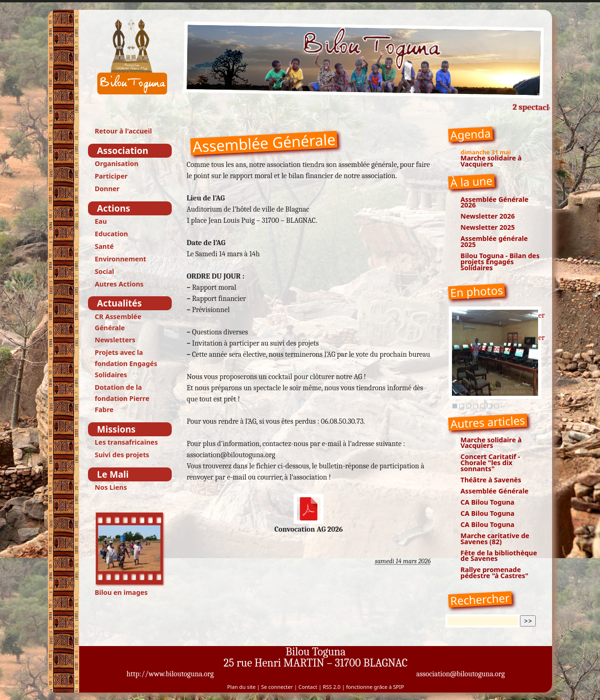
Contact (308, 687)
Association (122, 150)
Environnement (121, 259)
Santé (104, 246)
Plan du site (241, 687)
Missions (116, 429)
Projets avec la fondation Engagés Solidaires (126, 363)
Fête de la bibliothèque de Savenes (499, 556)
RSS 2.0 (332, 687)
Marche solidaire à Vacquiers (491, 161)
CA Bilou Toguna (487, 502)
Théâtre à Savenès (491, 480)
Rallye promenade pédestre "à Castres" (494, 573)
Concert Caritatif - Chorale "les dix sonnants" (490, 463)
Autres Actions (119, 284)
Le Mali (113, 474)
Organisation (117, 163)
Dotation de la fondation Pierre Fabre (122, 398)
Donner (107, 189)
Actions (113, 208)
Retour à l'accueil (124, 131)
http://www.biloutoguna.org (170, 674)
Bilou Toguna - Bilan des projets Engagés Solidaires (500, 262)
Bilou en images (130, 554)
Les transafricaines (127, 442)
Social (105, 271)
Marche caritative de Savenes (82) (495, 539)
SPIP (398, 687)
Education (111, 234)
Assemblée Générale (494, 491)
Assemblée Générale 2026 (494, 202)
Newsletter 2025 (488, 227)
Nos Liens (111, 487)
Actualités (119, 303)
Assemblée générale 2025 (494, 241)
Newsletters (115, 340)
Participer (111, 176)
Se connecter (277, 687)
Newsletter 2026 (488, 216)
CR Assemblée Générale (118, 322)
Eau (101, 221)
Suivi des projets (122, 455)
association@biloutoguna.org (460, 674)
